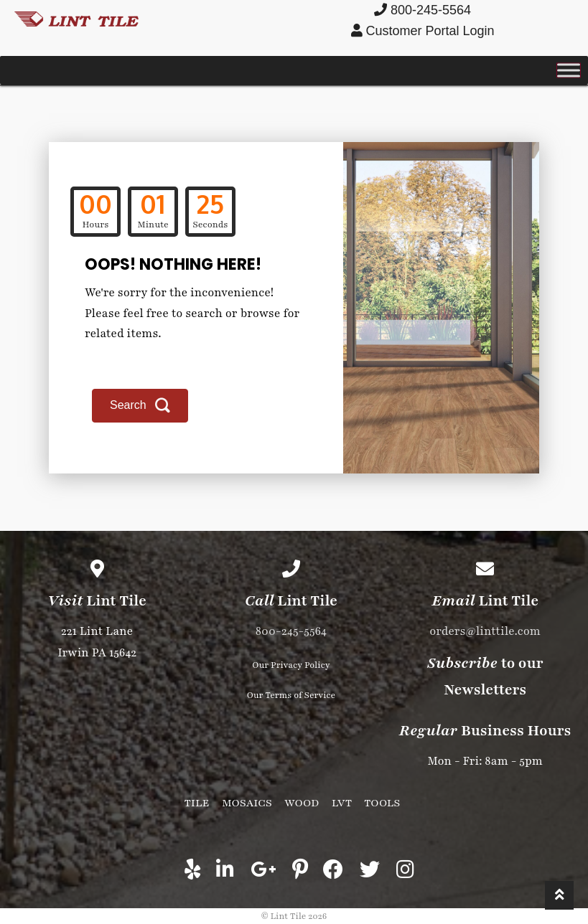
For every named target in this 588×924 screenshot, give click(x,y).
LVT (342, 803)
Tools (382, 803)
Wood (302, 803)
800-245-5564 (291, 631)
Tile (197, 803)
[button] (140, 406)
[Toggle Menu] (569, 71)
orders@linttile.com (485, 631)
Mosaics (247, 803)
